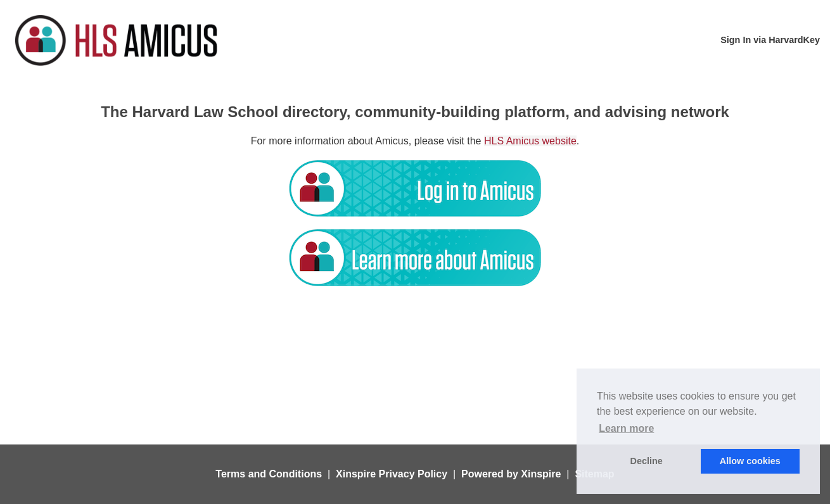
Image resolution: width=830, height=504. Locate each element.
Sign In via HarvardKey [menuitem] (770, 40)
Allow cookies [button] (750, 461)
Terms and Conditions (269, 474)
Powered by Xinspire (511, 474)
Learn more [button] (626, 428)
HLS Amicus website (530, 141)
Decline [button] (647, 461)
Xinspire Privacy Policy (392, 474)
